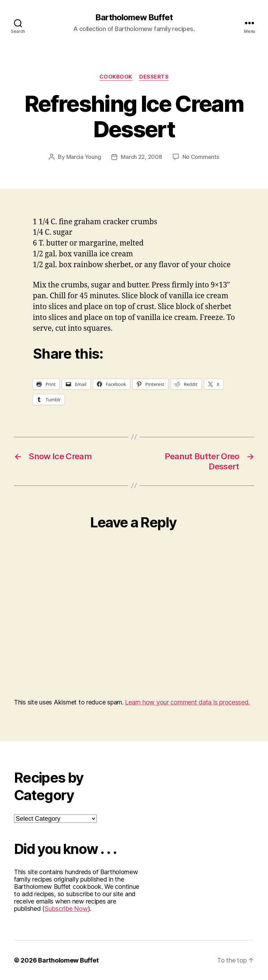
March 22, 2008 (141, 157)
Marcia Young (84, 157)
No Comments (201, 157)
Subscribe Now (66, 909)
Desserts (154, 77)
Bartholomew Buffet (134, 17)
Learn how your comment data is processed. (187, 702)
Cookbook (116, 77)
